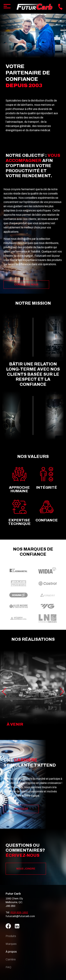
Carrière (11, 959)
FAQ (8, 967)
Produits (11, 936)
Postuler (21, 809)
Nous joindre (26, 869)
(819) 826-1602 (19, 913)
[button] (62, 692)
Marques (11, 944)
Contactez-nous (26, 285)
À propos (11, 952)
